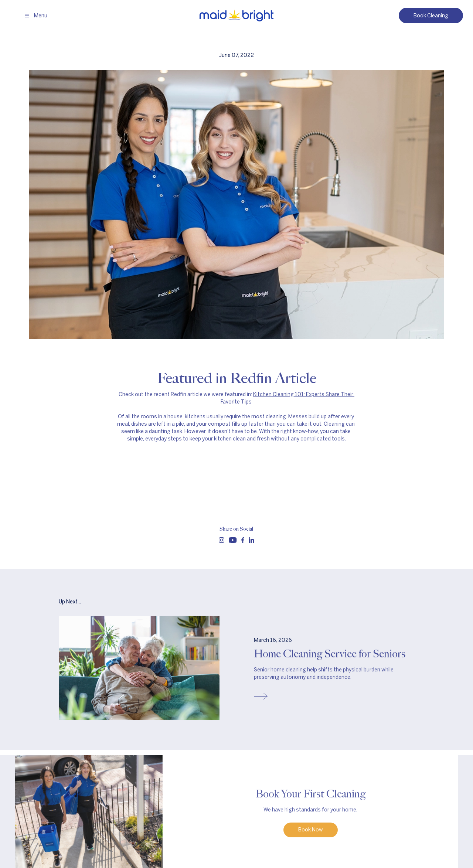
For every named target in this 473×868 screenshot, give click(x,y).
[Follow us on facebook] (243, 540)
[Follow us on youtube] (233, 540)
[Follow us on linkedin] (251, 540)
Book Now (311, 832)
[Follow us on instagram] (222, 540)
